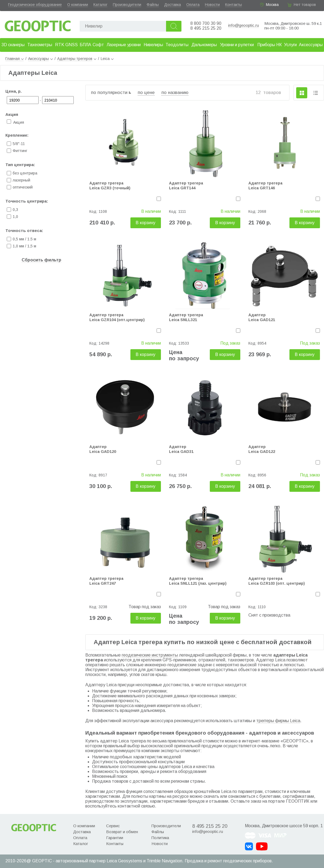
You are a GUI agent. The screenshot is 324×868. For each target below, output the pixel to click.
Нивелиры (153, 45)
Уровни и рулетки (237, 45)
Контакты (234, 5)
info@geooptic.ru (244, 25)
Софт (98, 45)
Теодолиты (177, 45)
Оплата (193, 5)
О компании (78, 5)
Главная (15, 59)
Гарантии (115, 838)
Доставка (173, 5)
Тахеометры (40, 45)
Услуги (290, 45)
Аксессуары (311, 45)
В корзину (146, 223)
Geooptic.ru (38, 24)
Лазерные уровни (124, 45)
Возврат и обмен (122, 832)
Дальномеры (204, 45)
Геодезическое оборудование (35, 5)
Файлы (153, 5)
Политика (160, 838)
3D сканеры (13, 45)
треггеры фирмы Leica (278, 721)
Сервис (113, 826)
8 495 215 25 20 (206, 28)
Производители (127, 5)
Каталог (100, 5)
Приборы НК (270, 45)
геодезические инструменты (150, 655)
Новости (212, 5)
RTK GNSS (66, 45)
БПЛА (85, 45)
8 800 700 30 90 (206, 23)
